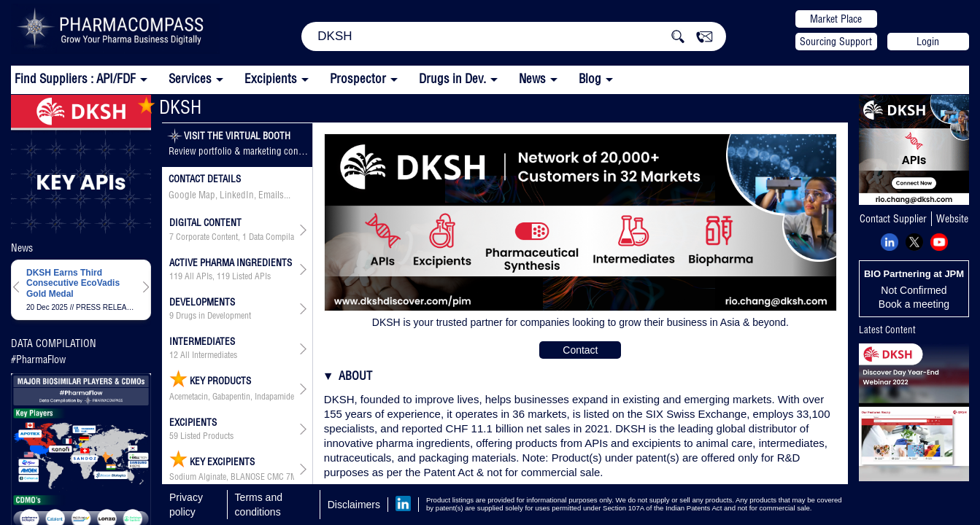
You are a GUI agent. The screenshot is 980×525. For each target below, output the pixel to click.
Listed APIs (251, 276)
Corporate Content (207, 237)
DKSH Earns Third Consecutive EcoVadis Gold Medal (73, 283)
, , (232, 237)
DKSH (169, 107)
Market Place (836, 19)
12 (174, 355)
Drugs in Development (213, 316)
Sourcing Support (836, 42)
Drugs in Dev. (452, 78)
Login (928, 42)
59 (174, 436)
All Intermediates (209, 355)
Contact (580, 350)
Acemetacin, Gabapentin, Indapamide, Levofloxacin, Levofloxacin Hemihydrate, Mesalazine (232, 397)
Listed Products (207, 436)
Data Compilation (278, 237)
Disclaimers (354, 505)
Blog (590, 78)
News (532, 78)
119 (176, 276)
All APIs (198, 276)
